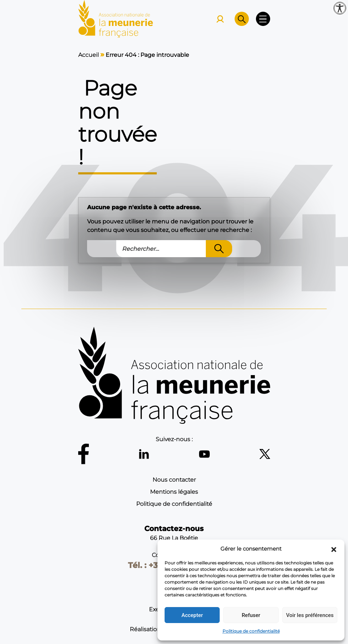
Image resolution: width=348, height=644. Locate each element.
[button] (334, 549)
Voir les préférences (310, 615)
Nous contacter (174, 480)
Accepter (192, 615)
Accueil (89, 55)
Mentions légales (174, 492)
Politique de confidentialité (251, 631)
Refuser (251, 615)
